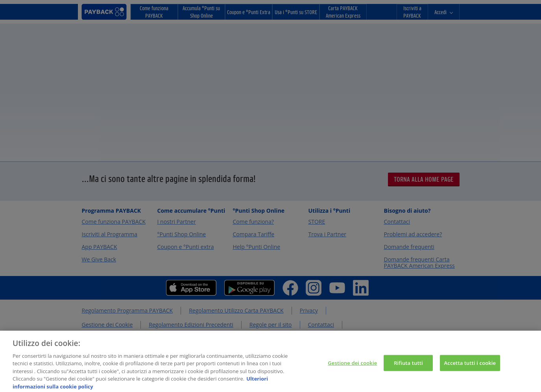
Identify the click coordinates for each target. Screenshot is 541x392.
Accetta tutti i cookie (470, 366)
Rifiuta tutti (408, 366)
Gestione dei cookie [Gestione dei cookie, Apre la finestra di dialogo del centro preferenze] (352, 366)
